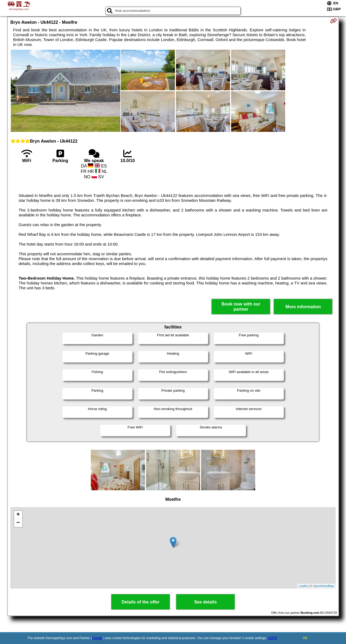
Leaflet (303, 586)
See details (205, 602)
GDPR (273, 638)
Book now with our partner (241, 307)
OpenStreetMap (324, 586)
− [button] (18, 523)
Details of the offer (141, 602)
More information (303, 307)
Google (97, 638)
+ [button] (18, 515)
